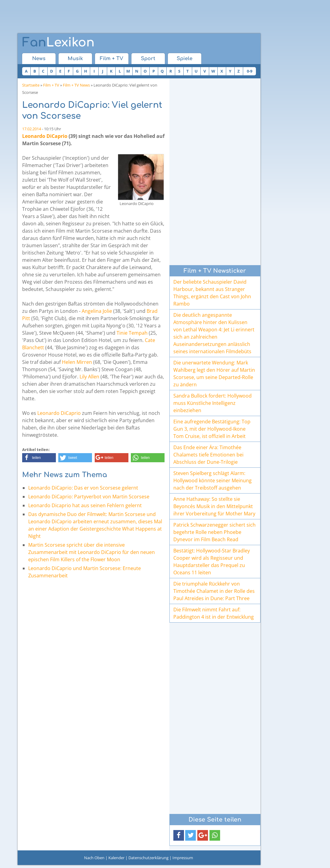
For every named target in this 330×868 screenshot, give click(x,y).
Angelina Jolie (97, 311)
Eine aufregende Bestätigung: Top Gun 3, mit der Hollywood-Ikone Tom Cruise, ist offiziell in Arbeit (212, 429)
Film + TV (112, 59)
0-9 (250, 71)
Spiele (185, 59)
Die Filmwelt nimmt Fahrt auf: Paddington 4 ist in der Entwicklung (214, 613)
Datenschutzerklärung (148, 858)
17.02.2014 (32, 129)
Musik (75, 59)
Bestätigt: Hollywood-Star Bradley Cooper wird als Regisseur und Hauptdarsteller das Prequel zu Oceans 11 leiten (212, 562)
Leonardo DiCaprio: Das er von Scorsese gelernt (83, 488)
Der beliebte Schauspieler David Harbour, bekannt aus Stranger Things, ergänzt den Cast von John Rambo (212, 293)
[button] (39, 458)
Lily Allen (89, 377)
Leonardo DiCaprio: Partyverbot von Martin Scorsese (89, 497)
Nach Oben (94, 858)
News (39, 59)
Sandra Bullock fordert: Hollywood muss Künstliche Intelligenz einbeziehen (213, 403)
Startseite (31, 85)
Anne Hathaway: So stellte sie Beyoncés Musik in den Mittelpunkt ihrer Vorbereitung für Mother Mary (214, 506)
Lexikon (58, 43)
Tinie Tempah (132, 333)
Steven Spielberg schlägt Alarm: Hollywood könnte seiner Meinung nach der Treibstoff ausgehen (213, 480)
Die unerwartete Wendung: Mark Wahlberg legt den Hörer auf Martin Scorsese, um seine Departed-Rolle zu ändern (214, 374)
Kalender (116, 858)
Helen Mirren (77, 362)
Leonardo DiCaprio (45, 136)
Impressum (183, 858)
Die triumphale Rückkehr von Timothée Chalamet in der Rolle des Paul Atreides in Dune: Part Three (214, 591)
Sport (148, 59)
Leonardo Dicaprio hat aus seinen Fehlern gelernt (85, 505)
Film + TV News (76, 85)
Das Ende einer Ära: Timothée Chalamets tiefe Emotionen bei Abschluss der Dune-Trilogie (208, 455)
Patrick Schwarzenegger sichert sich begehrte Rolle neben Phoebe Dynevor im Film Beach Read (214, 532)
